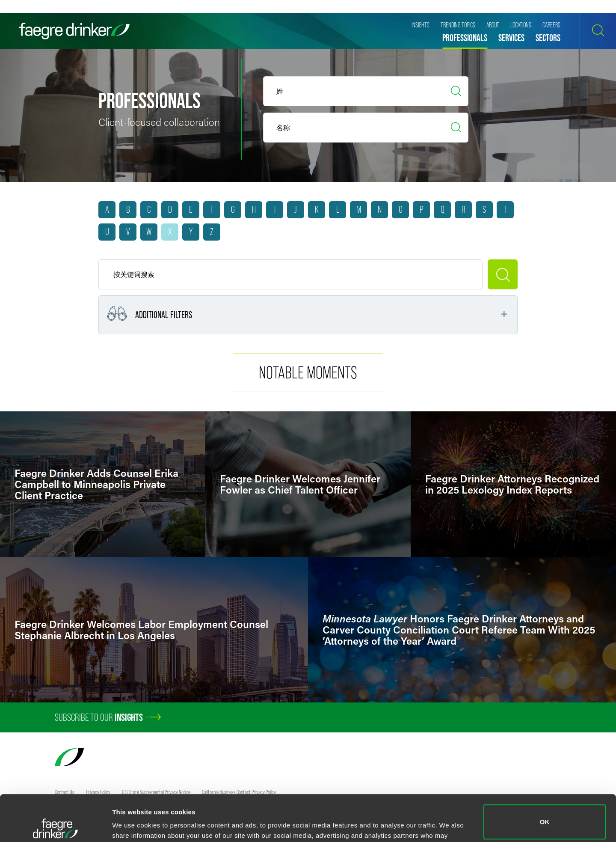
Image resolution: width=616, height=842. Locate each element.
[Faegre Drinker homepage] (74, 31)
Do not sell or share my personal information (545, 814)
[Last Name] (366, 128)
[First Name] (366, 91)
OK (545, 776)
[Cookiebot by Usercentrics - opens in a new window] (55, 825)
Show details (132, 823)
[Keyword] (290, 274)
